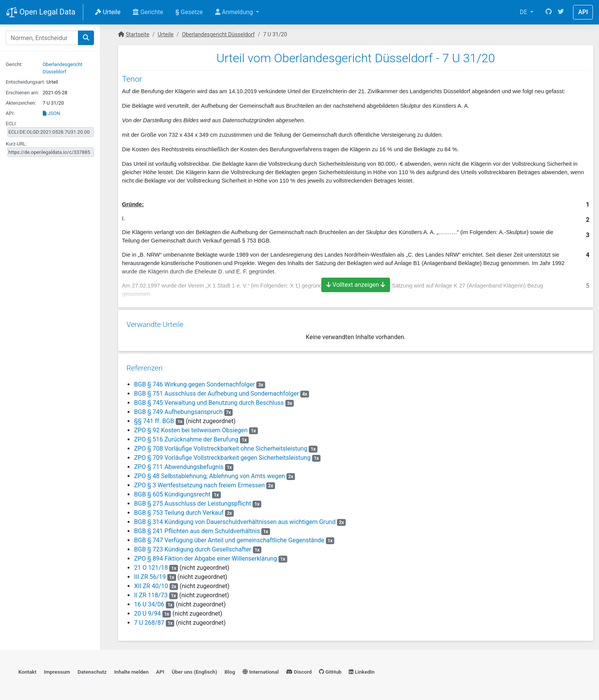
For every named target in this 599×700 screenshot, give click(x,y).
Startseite (138, 35)
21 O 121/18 (150, 566)
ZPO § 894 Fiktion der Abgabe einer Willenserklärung (205, 557)
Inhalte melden (131, 672)
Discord (299, 672)
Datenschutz (92, 672)
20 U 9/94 (147, 612)
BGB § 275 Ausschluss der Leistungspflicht (192, 502)
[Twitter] (561, 12)
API (583, 12)
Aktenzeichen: (21, 103)
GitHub (330, 672)
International (261, 672)
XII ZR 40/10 (150, 584)
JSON (52, 113)
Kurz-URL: (16, 144)
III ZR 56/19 (149, 575)
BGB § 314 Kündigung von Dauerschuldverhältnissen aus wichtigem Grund (234, 520)
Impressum (57, 672)
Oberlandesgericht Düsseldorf (218, 35)
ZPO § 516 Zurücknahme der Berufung (185, 438)
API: (10, 113)
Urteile (108, 12)
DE (525, 12)
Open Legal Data (41, 13)
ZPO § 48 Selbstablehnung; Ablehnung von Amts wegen (209, 474)
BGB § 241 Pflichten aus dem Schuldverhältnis (196, 529)
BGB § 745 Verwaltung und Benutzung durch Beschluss (208, 401)
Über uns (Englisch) (195, 672)
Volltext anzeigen (356, 285)
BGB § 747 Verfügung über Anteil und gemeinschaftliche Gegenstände (228, 539)
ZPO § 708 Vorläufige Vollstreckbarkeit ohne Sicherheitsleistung (220, 447)
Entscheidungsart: (25, 82)
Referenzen (144, 366)
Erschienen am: (22, 93)
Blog (230, 672)
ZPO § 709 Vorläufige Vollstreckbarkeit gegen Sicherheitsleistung (222, 456)
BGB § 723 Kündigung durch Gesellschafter (192, 548)
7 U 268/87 (148, 621)
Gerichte (148, 12)
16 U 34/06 (148, 603)
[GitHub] (549, 12)
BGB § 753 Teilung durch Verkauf (178, 511)
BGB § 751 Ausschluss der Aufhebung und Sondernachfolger (216, 392)
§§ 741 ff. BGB (153, 420)
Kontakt (27, 672)
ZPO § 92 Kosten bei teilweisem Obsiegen (190, 429)
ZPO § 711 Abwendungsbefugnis (178, 465)
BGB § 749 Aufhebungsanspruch (178, 410)
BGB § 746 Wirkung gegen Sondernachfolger (194, 383)
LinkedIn (362, 672)
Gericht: (14, 64)
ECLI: (11, 124)
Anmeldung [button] (235, 12)
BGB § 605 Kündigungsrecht (172, 493)
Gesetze (189, 12)
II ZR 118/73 (150, 594)
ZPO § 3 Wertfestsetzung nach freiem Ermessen (199, 484)
